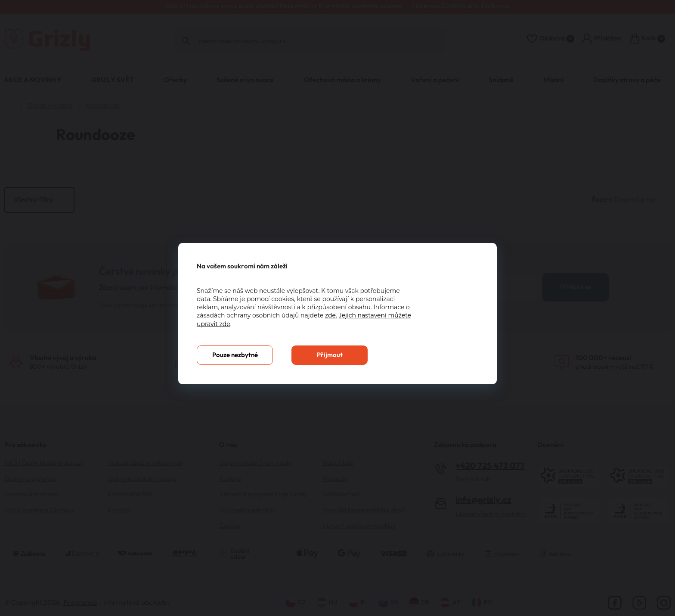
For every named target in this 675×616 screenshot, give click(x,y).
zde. (331, 315)
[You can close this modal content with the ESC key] (337, 308)
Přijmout (330, 355)
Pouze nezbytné (235, 355)
